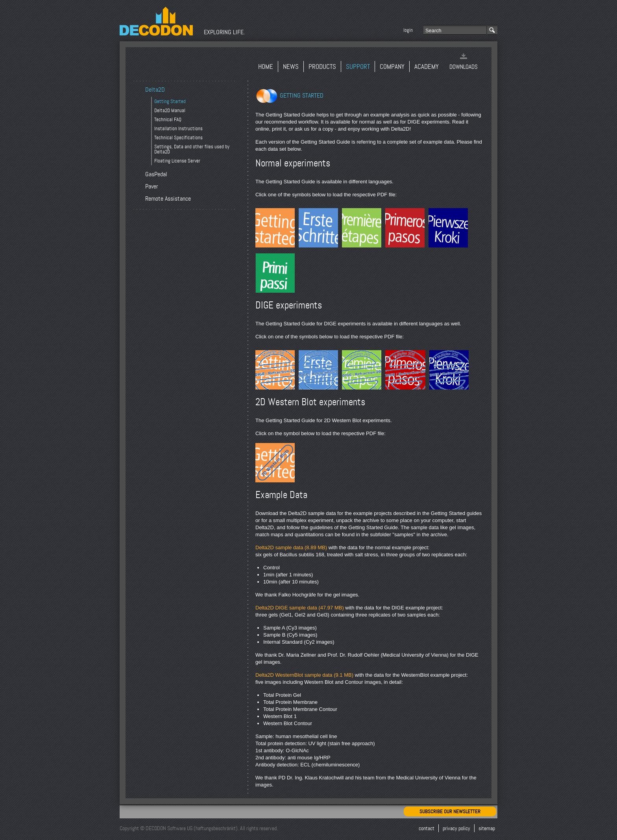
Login (408, 30)
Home (266, 67)
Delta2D (155, 90)
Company (392, 67)
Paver (152, 186)
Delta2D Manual (170, 110)
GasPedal (156, 174)
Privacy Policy (456, 828)
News (291, 67)
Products (322, 67)
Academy (427, 67)
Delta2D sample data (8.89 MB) (291, 547)
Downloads (464, 67)
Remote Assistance (168, 199)
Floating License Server (177, 161)
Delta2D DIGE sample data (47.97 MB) (300, 608)
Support (358, 67)
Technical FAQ (168, 119)
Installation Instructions (178, 128)
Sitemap (487, 828)
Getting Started (170, 101)
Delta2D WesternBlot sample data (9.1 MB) (304, 675)
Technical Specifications (178, 138)
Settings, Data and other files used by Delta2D (192, 149)
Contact (427, 828)
